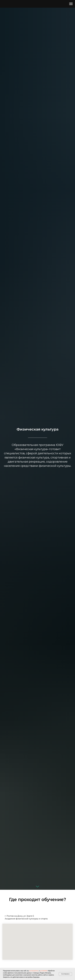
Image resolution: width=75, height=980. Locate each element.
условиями (44, 971)
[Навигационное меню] (71, 4)
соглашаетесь (34, 971)
